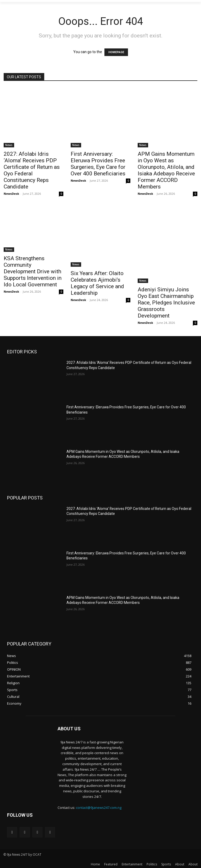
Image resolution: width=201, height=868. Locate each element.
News (9, 145)
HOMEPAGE (116, 52)
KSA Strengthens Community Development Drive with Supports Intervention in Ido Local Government (33, 271)
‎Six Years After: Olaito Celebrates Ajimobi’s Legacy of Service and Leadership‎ (97, 283)
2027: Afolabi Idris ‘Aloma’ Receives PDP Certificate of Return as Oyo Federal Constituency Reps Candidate (32, 170)
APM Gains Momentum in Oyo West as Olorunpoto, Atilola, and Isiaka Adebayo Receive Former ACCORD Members (166, 170)
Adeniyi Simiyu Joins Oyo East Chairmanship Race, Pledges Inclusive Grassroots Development (166, 303)
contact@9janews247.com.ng (99, 808)
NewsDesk (11, 194)
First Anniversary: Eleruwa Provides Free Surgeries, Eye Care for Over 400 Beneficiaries (98, 164)
